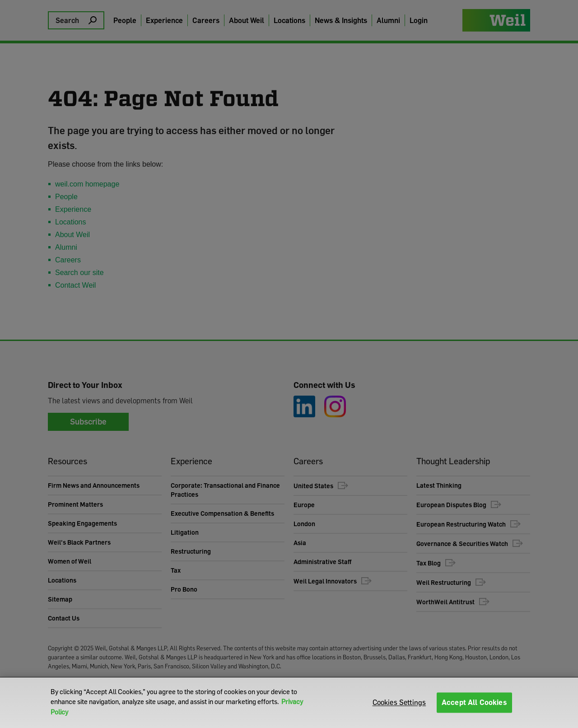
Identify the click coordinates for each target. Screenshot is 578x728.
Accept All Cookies (474, 702)
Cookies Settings (399, 702)
